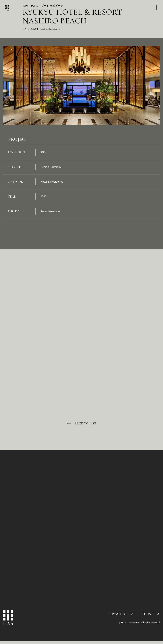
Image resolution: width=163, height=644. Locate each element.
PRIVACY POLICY (121, 617)
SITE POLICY (150, 617)
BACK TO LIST (86, 426)
